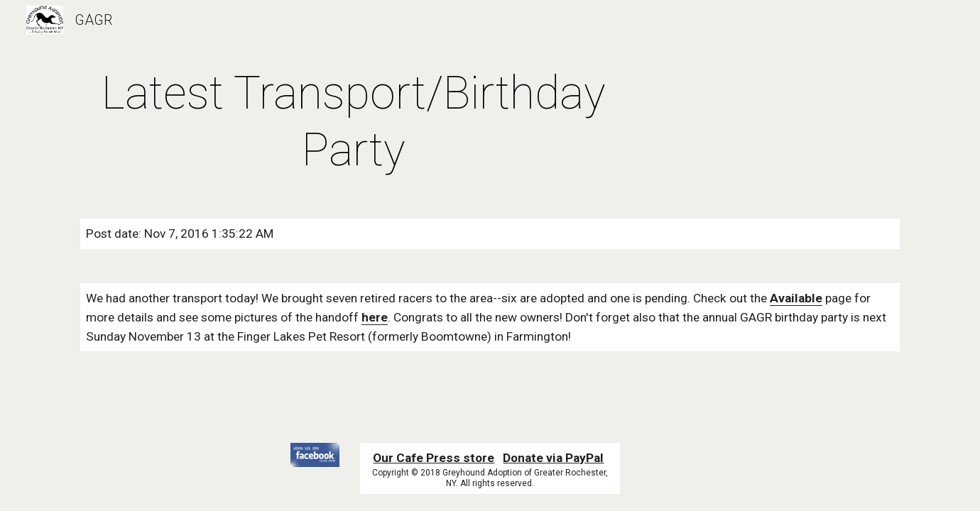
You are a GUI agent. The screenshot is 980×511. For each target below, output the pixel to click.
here (375, 317)
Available (796, 298)
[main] (354, 122)
